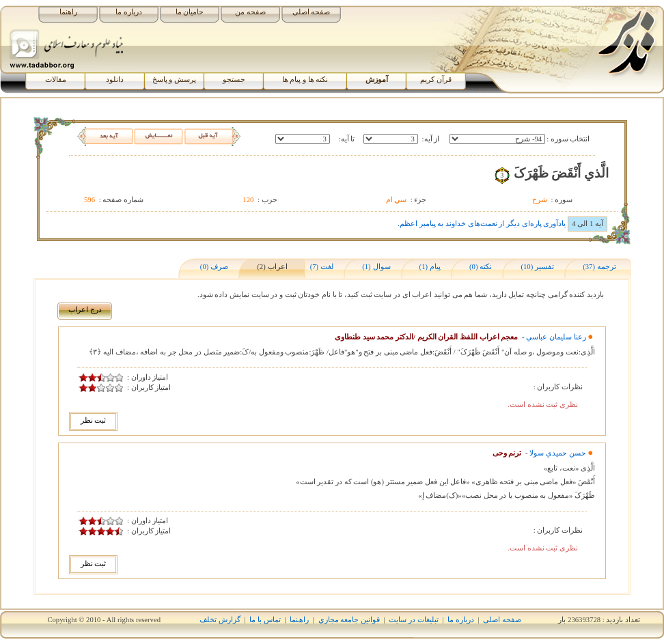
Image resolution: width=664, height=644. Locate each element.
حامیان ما (190, 12)
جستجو (234, 80)
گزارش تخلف (220, 620)
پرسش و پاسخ (174, 80)
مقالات (56, 80)
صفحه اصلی (312, 12)
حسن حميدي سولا (557, 453)
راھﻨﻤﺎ (299, 620)
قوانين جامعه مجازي (349, 620)
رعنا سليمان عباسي (556, 337)
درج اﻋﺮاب (85, 310)
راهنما (68, 12)
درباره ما (129, 12)
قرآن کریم (436, 80)
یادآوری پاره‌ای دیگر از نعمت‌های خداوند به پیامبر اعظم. (482, 224)
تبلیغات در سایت (413, 620)
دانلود (115, 80)
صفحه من (250, 12)
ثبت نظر (94, 420)
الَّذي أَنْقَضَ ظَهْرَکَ (561, 173)
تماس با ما (265, 620)
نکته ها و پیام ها (305, 80)
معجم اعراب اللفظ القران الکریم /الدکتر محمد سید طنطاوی (426, 337)
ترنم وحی (507, 453)
